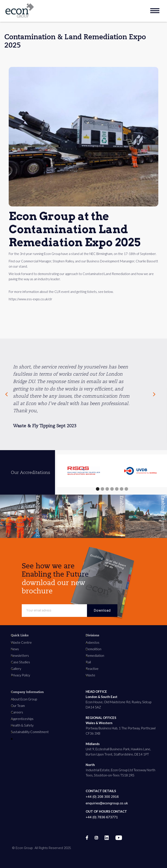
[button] (98, 489)
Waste (90, 675)
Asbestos (93, 642)
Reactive (92, 669)
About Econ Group (24, 699)
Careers (17, 712)
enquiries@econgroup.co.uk (107, 803)
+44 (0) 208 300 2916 (102, 797)
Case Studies (20, 662)
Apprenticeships (22, 719)
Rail (88, 662)
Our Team (18, 706)
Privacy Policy (20, 675)
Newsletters (20, 655)
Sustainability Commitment (30, 732)
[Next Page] (156, 394)
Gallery (16, 669)
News (15, 649)
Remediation (95, 655)
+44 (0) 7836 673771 (102, 817)
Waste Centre (21, 642)
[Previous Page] (7, 394)
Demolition (94, 649)
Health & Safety (22, 725)
